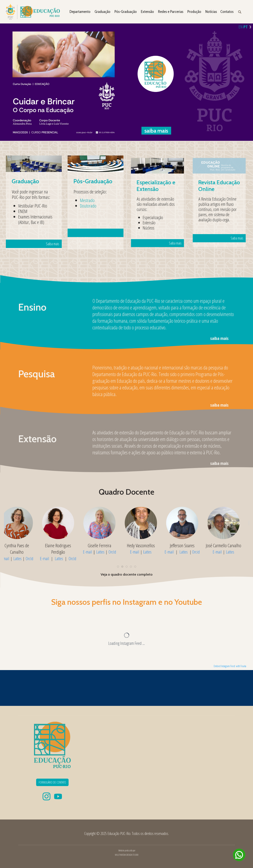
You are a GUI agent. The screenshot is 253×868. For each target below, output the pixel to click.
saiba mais (219, 338)
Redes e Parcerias (171, 12)
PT (246, 27)
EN (241, 27)
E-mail (11, 552)
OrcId (36, 552)
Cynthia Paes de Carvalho (106, 549)
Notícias (211, 12)
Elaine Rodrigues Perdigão (147, 549)
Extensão (147, 12)
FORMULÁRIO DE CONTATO (52, 782)
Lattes (24, 552)
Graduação (102, 12)
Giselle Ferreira (189, 545)
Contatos (227, 12)
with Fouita (241, 666)
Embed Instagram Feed (224, 666)
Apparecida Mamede (23, 545)
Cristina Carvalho (64, 545)
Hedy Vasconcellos (230, 545)
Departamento (80, 12)
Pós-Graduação (126, 12)
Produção (194, 12)
